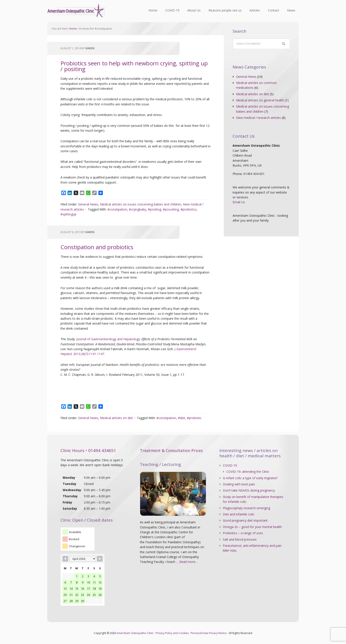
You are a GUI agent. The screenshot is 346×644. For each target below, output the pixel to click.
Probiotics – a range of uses (243, 533)
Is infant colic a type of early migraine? (250, 478)
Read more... (188, 562)
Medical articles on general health (260, 100)
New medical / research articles (259, 118)
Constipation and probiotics (97, 247)
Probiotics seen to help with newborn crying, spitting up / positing (134, 66)
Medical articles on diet (116, 418)
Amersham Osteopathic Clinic (76, 11)
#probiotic (194, 418)
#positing (154, 209)
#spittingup (68, 214)
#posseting (171, 209)
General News (88, 204)
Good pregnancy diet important (245, 520)
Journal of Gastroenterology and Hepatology (108, 339)
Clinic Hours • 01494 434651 (88, 450)
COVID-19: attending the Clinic (248, 472)
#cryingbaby (137, 209)
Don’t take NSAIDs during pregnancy (249, 490)
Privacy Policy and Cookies (172, 633)
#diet (181, 418)
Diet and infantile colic (239, 514)
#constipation (117, 209)
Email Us (239, 202)
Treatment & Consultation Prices (171, 450)
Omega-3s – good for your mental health (252, 527)
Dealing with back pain (239, 484)
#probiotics (189, 209)
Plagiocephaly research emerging (246, 508)
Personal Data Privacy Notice (209, 633)
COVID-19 (230, 465)
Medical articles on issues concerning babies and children (141, 204)
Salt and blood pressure (240, 539)
